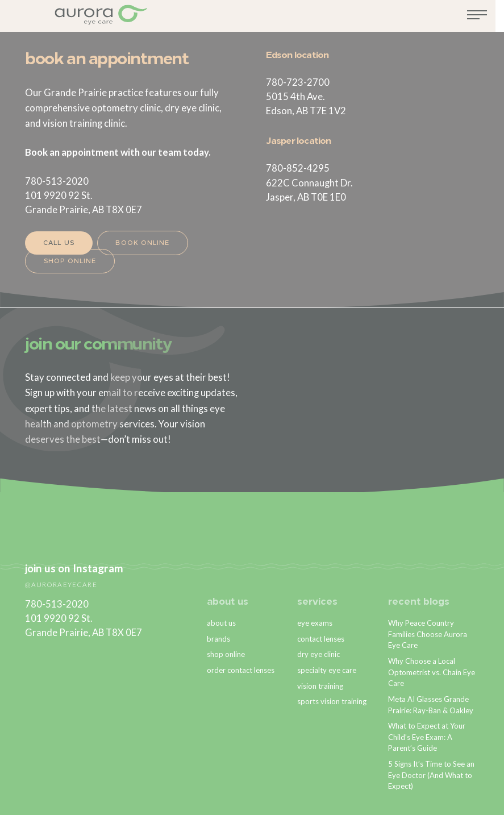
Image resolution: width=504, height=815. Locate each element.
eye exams (315, 622)
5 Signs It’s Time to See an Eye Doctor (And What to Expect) (432, 775)
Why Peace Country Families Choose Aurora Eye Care (428, 633)
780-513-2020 (57, 181)
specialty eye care (327, 670)
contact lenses (321, 638)
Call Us (59, 244)
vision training (320, 685)
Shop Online (70, 262)
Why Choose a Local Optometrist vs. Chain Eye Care (432, 672)
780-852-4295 (298, 168)
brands (218, 638)
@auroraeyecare (61, 584)
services (317, 602)
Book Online (143, 244)
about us (228, 602)
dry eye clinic (318, 654)
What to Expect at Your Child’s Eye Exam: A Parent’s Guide (427, 737)
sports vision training (332, 701)
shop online (226, 654)
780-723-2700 (298, 82)
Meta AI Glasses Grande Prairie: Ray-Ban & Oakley (431, 705)
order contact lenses (241, 670)
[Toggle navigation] (486, 19)
